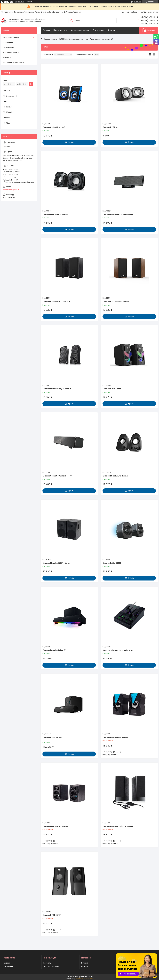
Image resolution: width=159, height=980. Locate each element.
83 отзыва (137, 2)
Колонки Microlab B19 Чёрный (115, 476)
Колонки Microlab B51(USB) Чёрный (118, 214)
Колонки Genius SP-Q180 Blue (55, 127)
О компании (98, 30)
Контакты (112, 30)
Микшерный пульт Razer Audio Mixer (118, 650)
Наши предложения (11, 37)
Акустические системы (99, 39)
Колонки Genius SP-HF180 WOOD (116, 302)
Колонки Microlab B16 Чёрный (55, 214)
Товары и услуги (51, 39)
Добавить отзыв (151, 12)
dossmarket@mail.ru (11, 190)
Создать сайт (19, 2)
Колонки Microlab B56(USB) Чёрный (118, 826)
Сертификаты (9, 47)
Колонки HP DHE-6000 (112, 389)
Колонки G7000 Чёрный (52, 737)
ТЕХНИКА (63, 39)
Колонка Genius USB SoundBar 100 (57, 476)
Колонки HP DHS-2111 (112, 127)
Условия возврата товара (14, 62)
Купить (71, 142)
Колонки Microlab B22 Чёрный (115, 737)
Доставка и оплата (11, 52)
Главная (46, 30)
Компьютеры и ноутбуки (78, 39)
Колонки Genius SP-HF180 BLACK (56, 302)
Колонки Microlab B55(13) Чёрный (57, 389)
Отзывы (85, 966)
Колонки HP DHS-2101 (52, 915)
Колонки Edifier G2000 (112, 563)
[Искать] (72, 21)
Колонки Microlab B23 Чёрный (55, 826)
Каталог (85, 963)
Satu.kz (90, 977)
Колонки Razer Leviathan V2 (54, 650)
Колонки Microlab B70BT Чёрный (56, 563)
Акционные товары (80, 30)
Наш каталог (59, 30)
